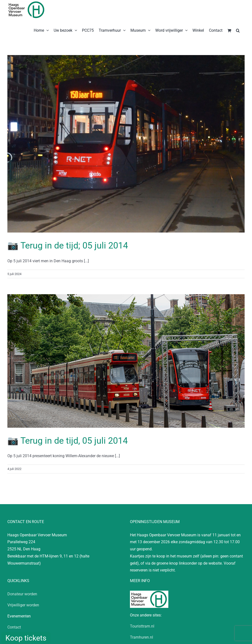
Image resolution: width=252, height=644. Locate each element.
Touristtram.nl (142, 626)
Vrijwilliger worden (23, 605)
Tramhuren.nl (142, 637)
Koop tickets (26, 638)
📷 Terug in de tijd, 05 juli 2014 (68, 441)
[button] (238, 30)
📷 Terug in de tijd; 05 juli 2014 (68, 246)
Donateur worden (22, 594)
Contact (14, 627)
